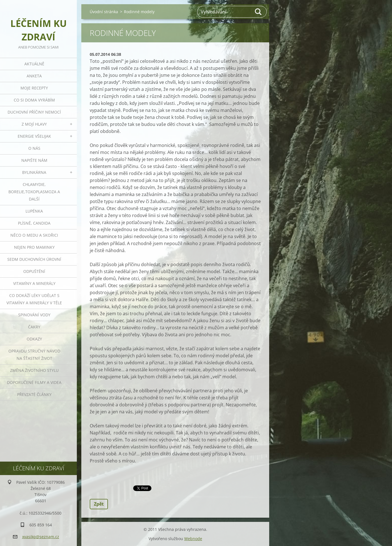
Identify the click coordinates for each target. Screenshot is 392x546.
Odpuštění (34, 271)
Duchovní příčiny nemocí (34, 112)
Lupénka (34, 211)
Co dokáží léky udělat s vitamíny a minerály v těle (34, 299)
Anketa (34, 76)
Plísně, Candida (34, 223)
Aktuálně (34, 64)
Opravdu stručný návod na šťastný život (34, 355)
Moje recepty (34, 88)
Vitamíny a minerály (34, 283)
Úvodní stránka (104, 12)
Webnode (193, 539)
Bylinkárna (34, 172)
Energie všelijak (34, 136)
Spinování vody (34, 315)
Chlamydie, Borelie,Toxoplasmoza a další (34, 192)
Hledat (259, 12)
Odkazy (34, 339)
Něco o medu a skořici (34, 235)
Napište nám (34, 160)
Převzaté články (34, 394)
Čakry (34, 327)
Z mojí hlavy (34, 124)
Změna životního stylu (34, 370)
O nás (34, 148)
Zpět (99, 504)
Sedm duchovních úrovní (34, 259)
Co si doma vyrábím (34, 100)
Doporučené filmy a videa (34, 382)
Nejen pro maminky (34, 247)
